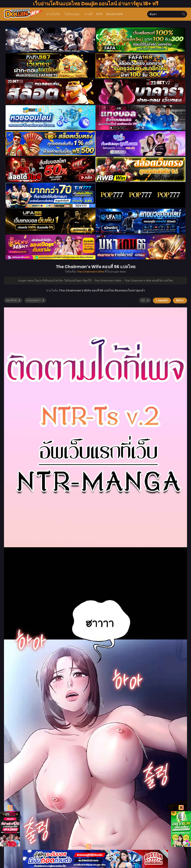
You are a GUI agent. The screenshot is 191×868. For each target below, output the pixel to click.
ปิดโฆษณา (96, 846)
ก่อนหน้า (162, 301)
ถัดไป (180, 301)
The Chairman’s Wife (91, 272)
